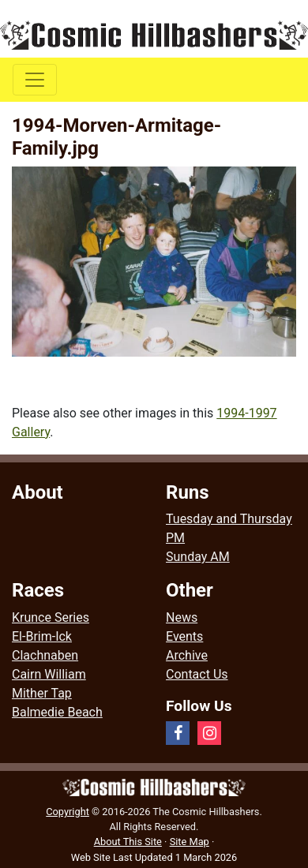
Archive (187, 655)
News (182, 617)
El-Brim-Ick (42, 636)
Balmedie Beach (57, 712)
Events (184, 636)
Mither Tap (42, 693)
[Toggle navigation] (35, 80)
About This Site (128, 842)
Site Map (190, 842)
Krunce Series (51, 617)
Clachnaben (45, 655)
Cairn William (49, 674)
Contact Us (197, 674)
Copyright (68, 812)
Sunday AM (198, 557)
